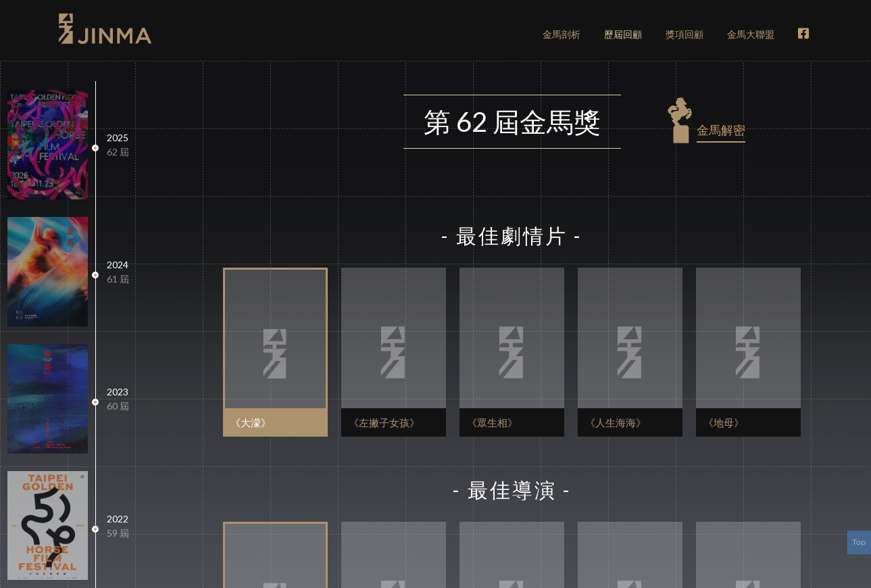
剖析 (562, 34)
